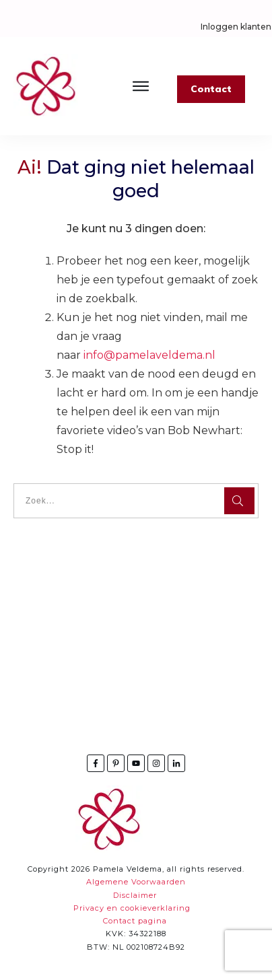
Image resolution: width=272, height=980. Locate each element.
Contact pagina (135, 921)
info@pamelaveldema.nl (149, 355)
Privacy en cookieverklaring (132, 908)
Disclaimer (135, 895)
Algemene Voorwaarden (136, 882)
